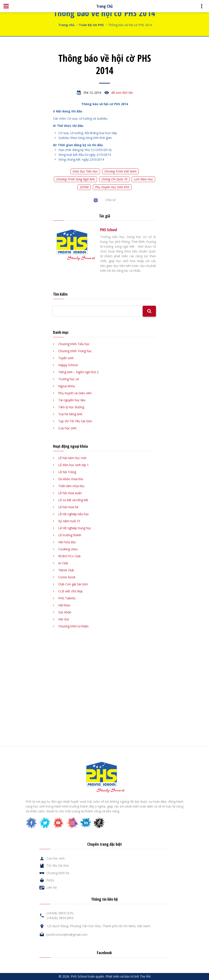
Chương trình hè (58, 873)
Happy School (68, 365)
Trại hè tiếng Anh (70, 414)
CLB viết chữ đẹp (70, 591)
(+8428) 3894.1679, (60, 913)
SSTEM (84, 187)
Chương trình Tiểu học (74, 344)
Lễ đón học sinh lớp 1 (74, 465)
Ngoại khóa (66, 386)
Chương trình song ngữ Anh (75, 179)
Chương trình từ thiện (73, 626)
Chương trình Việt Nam (120, 171)
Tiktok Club (66, 570)
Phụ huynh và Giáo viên (75, 393)
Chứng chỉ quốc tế (114, 179)
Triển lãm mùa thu (71, 486)
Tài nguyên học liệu (72, 400)
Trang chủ (66, 25)
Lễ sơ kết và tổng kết (73, 500)
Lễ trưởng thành (70, 535)
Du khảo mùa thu (71, 479)
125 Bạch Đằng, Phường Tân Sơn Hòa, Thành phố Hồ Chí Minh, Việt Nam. (99, 926)
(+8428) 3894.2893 (60, 918)
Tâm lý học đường (71, 407)
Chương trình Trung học (75, 351)
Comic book (67, 577)
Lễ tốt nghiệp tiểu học (74, 514)
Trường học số (69, 379)
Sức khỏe (65, 612)
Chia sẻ (111, 200)
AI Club (63, 563)
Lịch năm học (143, 179)
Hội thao (64, 605)
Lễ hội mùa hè (68, 507)
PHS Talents (67, 598)
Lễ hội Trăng (67, 472)
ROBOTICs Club (69, 556)
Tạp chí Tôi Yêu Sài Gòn (75, 421)
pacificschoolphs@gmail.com (67, 935)
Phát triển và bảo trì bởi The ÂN (128, 976)
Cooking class (68, 549)
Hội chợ (64, 619)
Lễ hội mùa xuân (70, 493)
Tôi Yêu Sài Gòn (58, 865)
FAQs (50, 880)
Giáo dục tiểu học (85, 171)
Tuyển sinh (66, 358)
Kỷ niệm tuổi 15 (69, 521)
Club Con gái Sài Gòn (73, 584)
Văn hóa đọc (67, 542)
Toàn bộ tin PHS (91, 25)
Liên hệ (52, 887)
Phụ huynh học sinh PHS (112, 187)
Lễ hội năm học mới (72, 458)
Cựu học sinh (67, 428)
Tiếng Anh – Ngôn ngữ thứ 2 (78, 372)
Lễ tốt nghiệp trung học (75, 528)
